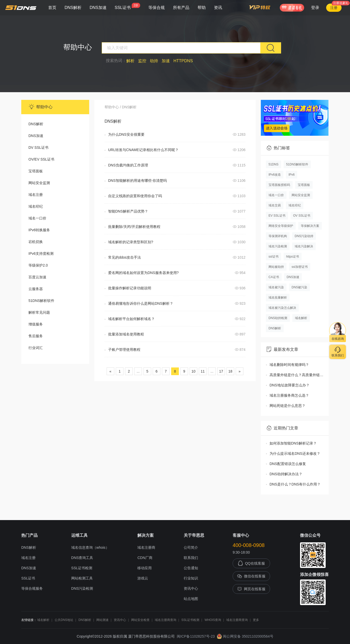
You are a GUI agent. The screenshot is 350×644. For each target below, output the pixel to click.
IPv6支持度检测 (41, 254)
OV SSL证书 (302, 216)
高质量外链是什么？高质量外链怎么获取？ (299, 375)
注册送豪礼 (341, 3)
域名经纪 (36, 206)
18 (230, 371)
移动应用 (145, 568)
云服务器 (36, 289)
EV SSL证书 (277, 216)
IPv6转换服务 (39, 230)
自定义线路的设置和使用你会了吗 (135, 196)
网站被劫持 (276, 267)
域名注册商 (146, 547)
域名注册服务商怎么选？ (289, 395)
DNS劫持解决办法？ (286, 474)
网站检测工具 (82, 578)
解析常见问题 (39, 312)
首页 (52, 8)
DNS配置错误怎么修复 (288, 464)
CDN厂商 (145, 558)
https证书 (293, 257)
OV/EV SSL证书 (41, 159)
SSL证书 (127, 6)
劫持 (154, 61)
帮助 (202, 8)
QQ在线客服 (251, 563)
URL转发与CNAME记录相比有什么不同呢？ (143, 150)
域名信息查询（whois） (90, 547)
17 (221, 371)
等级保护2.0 (38, 265)
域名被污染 (276, 287)
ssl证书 (274, 257)
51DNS (274, 164)
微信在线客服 (251, 576)
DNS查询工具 (82, 558)
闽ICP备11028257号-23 (196, 636)
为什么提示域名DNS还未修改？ (295, 453)
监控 (142, 61)
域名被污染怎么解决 (282, 308)
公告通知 (191, 568)
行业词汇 (36, 348)
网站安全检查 (140, 620)
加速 (166, 61)
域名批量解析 (278, 298)
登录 (315, 8)
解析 (130, 61)
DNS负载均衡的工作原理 (128, 165)
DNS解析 (73, 8)
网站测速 (102, 620)
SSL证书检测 (82, 568)
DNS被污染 (299, 287)
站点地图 (191, 599)
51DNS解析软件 (41, 301)
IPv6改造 (275, 175)
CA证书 (274, 277)
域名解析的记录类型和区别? (131, 242)
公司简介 (191, 547)
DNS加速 (98, 8)
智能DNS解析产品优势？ (128, 211)
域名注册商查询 (166, 620)
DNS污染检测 (82, 588)
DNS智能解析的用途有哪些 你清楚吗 (137, 181)
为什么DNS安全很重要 (126, 134)
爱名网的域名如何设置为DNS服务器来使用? (143, 273)
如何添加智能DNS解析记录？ (293, 443)
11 (203, 371)
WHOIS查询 (213, 620)
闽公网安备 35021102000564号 (245, 636)
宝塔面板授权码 (279, 185)
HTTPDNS (183, 61)
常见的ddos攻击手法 (125, 257)
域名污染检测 (278, 246)
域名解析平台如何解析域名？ (131, 319)
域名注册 (36, 195)
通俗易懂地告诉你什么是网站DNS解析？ (141, 303)
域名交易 (275, 205)
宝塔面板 (36, 171)
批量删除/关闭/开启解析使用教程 (134, 227)
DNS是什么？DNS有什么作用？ (295, 484)
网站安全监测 (39, 183)
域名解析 (301, 318)
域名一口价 (37, 218)
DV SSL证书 (38, 147)
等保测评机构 (278, 236)
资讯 (218, 8)
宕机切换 (36, 242)
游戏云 (143, 578)
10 (193, 371)
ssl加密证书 (300, 267)
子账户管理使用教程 (124, 350)
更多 (256, 620)
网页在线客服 (251, 589)
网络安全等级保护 (281, 226)
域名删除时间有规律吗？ (289, 365)
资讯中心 (191, 588)
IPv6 (292, 175)
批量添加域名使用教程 (126, 334)
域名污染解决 (304, 246)
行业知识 (191, 578)
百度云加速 (37, 277)
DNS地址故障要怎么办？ (290, 385)
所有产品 (181, 8)
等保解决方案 (310, 226)
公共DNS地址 (64, 620)
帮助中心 (112, 107)
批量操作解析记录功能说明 (130, 288)
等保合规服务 (32, 588)
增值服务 (36, 324)
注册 (334, 8)
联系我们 (191, 558)
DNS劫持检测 (278, 318)
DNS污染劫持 (304, 236)
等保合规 (157, 8)
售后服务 (36, 336)
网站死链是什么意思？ (287, 406)
